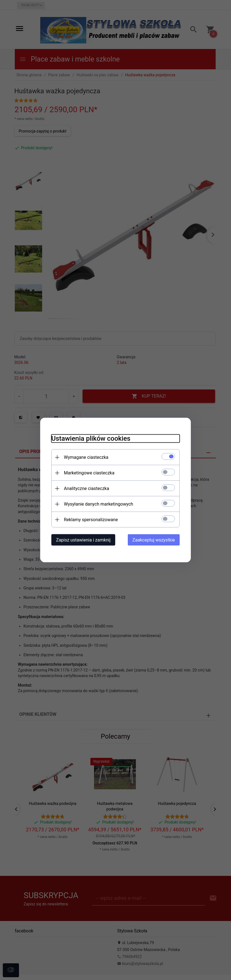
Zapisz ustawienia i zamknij (83, 540)
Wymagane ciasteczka (86, 457)
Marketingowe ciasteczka (89, 473)
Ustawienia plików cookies (91, 438)
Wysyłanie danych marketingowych (98, 504)
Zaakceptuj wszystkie (154, 540)
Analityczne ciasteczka (86, 488)
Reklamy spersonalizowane (91, 520)
